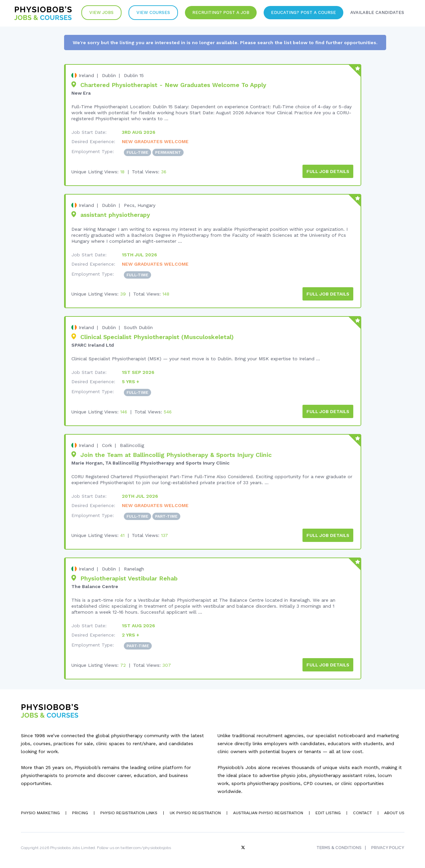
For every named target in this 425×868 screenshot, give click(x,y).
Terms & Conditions (338, 845)
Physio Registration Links (128, 810)
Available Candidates (376, 13)
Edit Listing (327, 810)
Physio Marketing (40, 810)
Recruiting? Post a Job (218, 13)
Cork (107, 444)
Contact (362, 810)
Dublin (109, 75)
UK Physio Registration (195, 810)
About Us (394, 810)
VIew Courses (149, 13)
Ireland (86, 75)
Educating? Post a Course (301, 13)
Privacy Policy (388, 845)
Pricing (80, 810)
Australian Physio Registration (267, 810)
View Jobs (96, 13)
